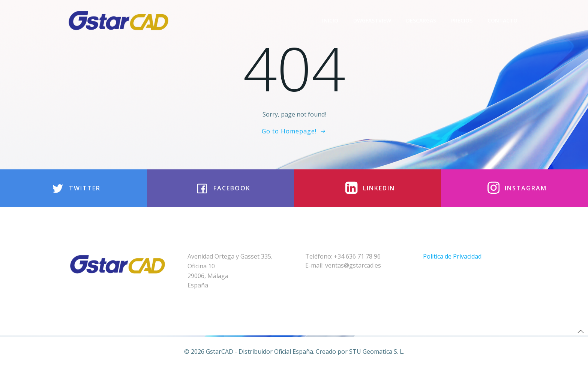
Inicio (330, 20)
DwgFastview (372, 20)
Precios (462, 20)
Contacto (502, 20)
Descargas (421, 20)
